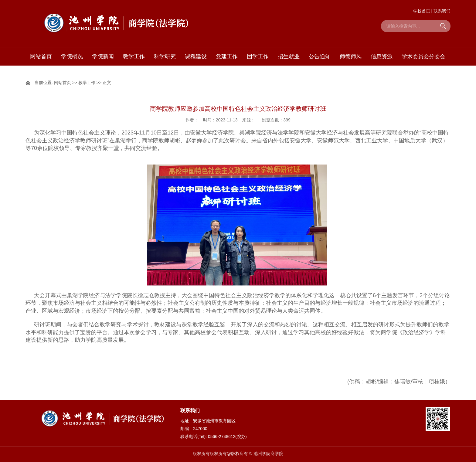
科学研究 (165, 56)
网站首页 (41, 56)
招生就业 (289, 56)
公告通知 (320, 56)
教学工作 (134, 56)
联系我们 (442, 11)
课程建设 (196, 56)
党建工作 (227, 56)
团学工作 (258, 56)
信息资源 (382, 56)
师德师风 (351, 56)
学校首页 (422, 11)
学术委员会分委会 (423, 56)
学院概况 (72, 56)
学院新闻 (103, 56)
